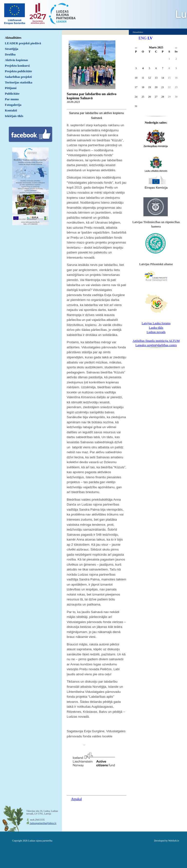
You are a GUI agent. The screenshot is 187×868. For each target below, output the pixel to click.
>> (176, 48)
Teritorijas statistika (19, 82)
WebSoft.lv (174, 841)
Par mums (12, 99)
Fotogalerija (13, 105)
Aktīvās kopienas (16, 60)
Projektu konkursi (17, 66)
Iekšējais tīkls (14, 116)
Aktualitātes (13, 38)
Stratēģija (12, 49)
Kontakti (11, 110)
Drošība (10, 54)
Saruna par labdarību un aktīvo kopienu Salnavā (92, 96)
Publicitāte (12, 94)
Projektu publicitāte (18, 71)
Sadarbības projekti (18, 77)
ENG (143, 38)
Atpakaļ (76, 799)
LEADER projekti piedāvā (23, 43)
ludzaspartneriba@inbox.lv (43, 823)
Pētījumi (11, 88)
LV (150, 38)
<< (136, 48)
